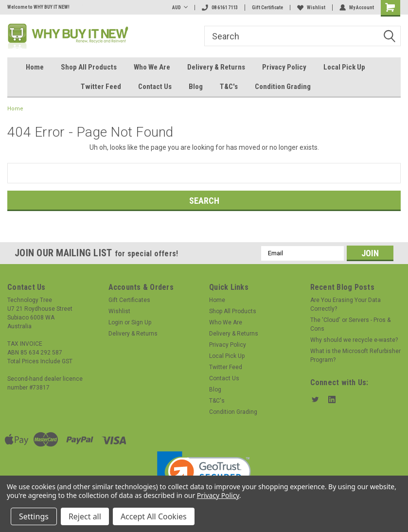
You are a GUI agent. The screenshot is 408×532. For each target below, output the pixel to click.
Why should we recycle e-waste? (354, 340)
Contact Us (155, 87)
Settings (34, 516)
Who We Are (152, 67)
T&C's (229, 87)
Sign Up (141, 322)
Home (35, 67)
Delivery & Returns (216, 67)
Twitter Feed (101, 87)
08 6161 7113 (220, 8)
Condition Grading (283, 87)
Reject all (85, 516)
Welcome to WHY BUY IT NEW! (38, 7)
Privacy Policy (284, 67)
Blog (196, 87)
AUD (180, 8)
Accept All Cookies (154, 516)
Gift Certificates (129, 300)
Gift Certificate (267, 8)
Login (116, 322)
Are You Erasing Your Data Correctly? (346, 304)
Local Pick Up (344, 67)
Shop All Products (89, 67)
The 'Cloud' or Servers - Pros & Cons (350, 324)
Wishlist (311, 8)
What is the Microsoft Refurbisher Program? (355, 355)
